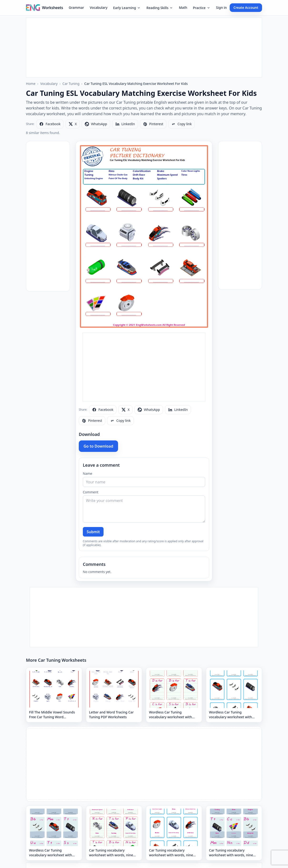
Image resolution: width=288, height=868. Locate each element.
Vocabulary (99, 8)
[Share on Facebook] (50, 124)
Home (31, 84)
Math (183, 8)
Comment (91, 492)
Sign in (221, 8)
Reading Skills (160, 8)
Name (87, 473)
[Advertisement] (144, 47)
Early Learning (127, 8)
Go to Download (98, 446)
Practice (201, 8)
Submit (93, 532)
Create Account (246, 8)
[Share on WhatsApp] (96, 124)
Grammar (76, 8)
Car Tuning (71, 84)
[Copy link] (182, 124)
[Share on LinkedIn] (125, 124)
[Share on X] (73, 124)
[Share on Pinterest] (153, 124)
